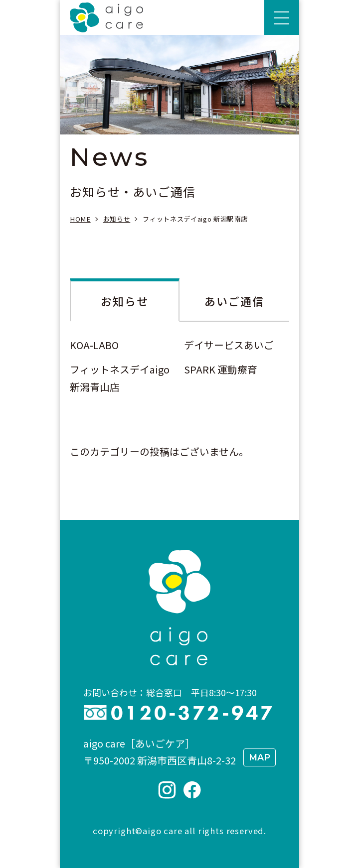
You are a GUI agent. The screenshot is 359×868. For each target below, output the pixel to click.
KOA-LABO (94, 345)
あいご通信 (235, 301)
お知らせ (125, 301)
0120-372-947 (193, 713)
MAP (260, 757)
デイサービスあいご (229, 345)
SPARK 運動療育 (221, 369)
